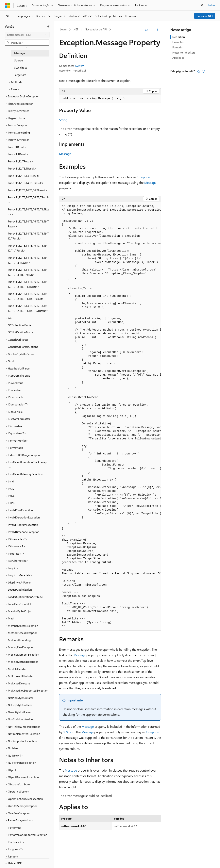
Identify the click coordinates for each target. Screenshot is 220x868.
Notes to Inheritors (184, 52)
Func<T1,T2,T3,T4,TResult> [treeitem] (24, 176)
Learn (63, 29)
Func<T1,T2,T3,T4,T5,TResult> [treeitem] (26, 183)
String (63, 120)
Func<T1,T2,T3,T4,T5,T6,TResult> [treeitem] (28, 190)
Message (65, 154)
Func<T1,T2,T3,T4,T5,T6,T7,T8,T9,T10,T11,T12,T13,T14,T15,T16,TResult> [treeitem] (28, 308)
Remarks (178, 47)
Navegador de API (96, 29)
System (80, 66)
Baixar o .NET (205, 16)
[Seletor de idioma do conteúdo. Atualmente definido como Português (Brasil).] (20, 861)
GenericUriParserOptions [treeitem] (23, 347)
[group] (110, 416)
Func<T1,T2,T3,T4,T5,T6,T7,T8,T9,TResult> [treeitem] (28, 224)
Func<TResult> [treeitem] (17, 147)
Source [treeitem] (18, 60)
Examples (178, 42)
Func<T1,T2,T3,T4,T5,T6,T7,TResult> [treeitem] (28, 200)
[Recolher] (48, 26)
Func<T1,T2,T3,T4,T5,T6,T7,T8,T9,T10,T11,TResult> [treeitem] (28, 248)
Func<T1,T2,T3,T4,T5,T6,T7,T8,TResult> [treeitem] (29, 212)
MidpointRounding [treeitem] (19, 640)
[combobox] (27, 35)
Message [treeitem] (20, 53)
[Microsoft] (7, 5)
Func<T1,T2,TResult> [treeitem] (20, 161)
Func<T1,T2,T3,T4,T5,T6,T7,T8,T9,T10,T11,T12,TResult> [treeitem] (28, 260)
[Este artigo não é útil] (203, 71)
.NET (76, 29)
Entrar (212, 5)
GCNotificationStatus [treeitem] (21, 332)
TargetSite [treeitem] (20, 75)
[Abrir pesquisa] (202, 5)
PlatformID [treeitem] (14, 828)
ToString (69, 732)
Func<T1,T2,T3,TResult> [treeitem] (22, 168)
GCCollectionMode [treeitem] (19, 325)
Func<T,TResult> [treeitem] (18, 154)
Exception (143, 177)
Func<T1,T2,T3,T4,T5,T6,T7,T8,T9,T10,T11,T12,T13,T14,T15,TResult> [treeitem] (28, 296)
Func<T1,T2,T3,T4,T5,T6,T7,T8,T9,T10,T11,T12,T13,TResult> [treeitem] (28, 272)
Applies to (178, 58)
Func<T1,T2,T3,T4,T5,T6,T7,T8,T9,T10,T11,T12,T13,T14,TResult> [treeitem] (28, 284)
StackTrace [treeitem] (21, 67)
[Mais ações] (157, 30)
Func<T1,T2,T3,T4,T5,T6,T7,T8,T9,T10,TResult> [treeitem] (28, 236)
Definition (179, 37)
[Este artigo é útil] (199, 71)
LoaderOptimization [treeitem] (20, 590)
